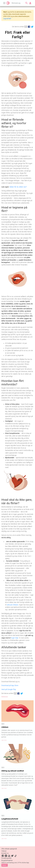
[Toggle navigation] (4, 3)
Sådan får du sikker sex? (18, 187)
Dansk (4, 865)
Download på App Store (10, 685)
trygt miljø (15, 638)
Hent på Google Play (9, 689)
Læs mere (4, 740)
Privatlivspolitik (6, 858)
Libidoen (5, 727)
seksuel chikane (13, 605)
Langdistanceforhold (10, 819)
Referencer (5, 697)
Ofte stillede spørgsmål (9, 849)
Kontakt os (5, 853)
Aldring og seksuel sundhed (13, 771)
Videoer (4, 851)
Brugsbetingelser (7, 860)
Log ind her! (7, 19)
